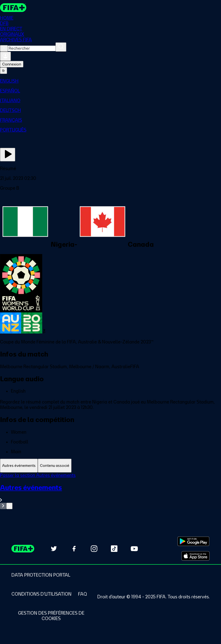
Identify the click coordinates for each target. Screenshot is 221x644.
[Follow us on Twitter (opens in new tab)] (54, 549)
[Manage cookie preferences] (51, 616)
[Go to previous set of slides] (3, 506)
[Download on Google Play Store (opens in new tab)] (193, 541)
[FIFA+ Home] (13, 8)
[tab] (19, 466)
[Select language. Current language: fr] (4, 71)
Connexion (12, 64)
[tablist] (110, 466)
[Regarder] (8, 155)
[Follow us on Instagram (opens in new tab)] (94, 549)
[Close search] (4, 48)
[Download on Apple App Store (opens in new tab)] (195, 556)
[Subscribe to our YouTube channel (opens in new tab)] (134, 549)
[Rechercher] (61, 47)
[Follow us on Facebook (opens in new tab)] (74, 549)
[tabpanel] (110, 491)
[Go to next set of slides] (9, 506)
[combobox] (32, 48)
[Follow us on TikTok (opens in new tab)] (114, 549)
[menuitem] (110, 81)
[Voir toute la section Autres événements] (110, 493)
